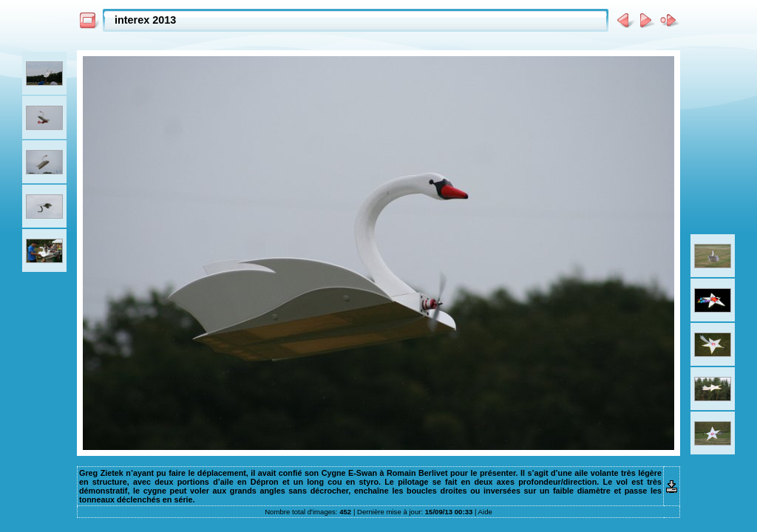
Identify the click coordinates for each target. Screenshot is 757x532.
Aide (485, 512)
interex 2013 (145, 20)
